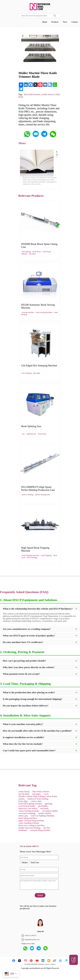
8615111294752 (31, 936)
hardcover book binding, (38, 799)
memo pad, (23, 816)
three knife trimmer (32, 94)
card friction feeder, (27, 806)
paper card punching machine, (32, 821)
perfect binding (28, 495)
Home (45, 22)
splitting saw (31, 434)
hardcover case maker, (28, 808)
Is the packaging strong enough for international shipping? (32, 699)
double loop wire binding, (30, 828)
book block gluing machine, (31, 804)
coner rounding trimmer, (29, 823)
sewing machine (28, 312)
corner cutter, (36, 801)
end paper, (37, 794)
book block (37, 252)
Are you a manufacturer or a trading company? (27, 629)
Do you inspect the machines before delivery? (26, 706)
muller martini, (45, 813)
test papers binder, (50, 811)
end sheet (32, 254)
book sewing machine (44, 312)
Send (40, 895)
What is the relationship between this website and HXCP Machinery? (38, 609)
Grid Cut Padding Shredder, (43, 816)
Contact (75, 22)
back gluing (26, 252)
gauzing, (49, 804)
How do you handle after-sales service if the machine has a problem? (37, 731)
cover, (46, 794)
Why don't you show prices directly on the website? (29, 667)
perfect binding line (42, 495)
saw (23, 434)
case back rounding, (27, 813)
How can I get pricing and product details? (24, 661)
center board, (24, 792)
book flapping (46, 555)
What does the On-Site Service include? (23, 744)
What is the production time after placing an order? (29, 692)
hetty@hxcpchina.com (32, 940)
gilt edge (37, 373)
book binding (32, 558)
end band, (45, 808)
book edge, (23, 801)
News (65, 22)
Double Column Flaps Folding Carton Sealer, (38, 796)
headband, (23, 830)
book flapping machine (31, 555)
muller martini (48, 94)
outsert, (22, 799)
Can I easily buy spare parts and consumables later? (29, 750)
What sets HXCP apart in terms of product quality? (29, 636)
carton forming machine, (29, 811)
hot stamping (27, 373)
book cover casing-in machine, (32, 825)
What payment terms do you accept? (21, 674)
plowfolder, (43, 806)
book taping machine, (28, 818)
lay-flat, (47, 828)
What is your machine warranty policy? (23, 724)
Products (55, 22)
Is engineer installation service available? (24, 737)
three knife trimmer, (41, 792)
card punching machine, (40, 830)
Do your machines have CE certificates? (23, 642)
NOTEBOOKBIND (31, 964)
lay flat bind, (24, 794)
